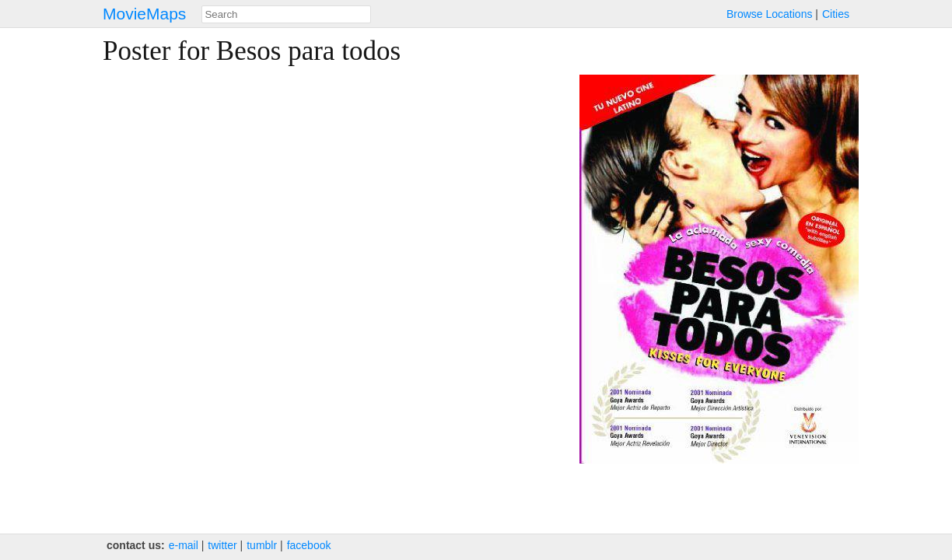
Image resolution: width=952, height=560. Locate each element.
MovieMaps (144, 14)
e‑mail (184, 545)
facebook (309, 545)
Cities (836, 14)
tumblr (262, 545)
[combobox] (286, 14)
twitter (222, 545)
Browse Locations (770, 14)
